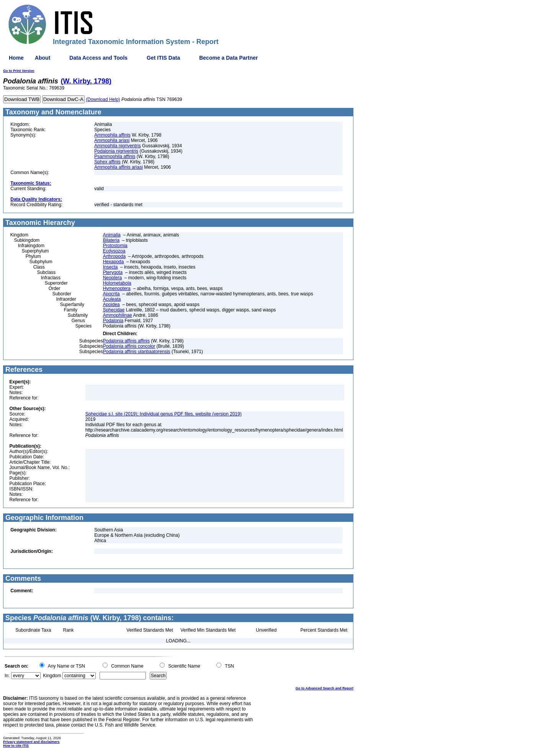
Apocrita (111, 294)
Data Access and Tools (98, 58)
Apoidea (111, 305)
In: (7, 676)
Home (16, 58)
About (43, 58)
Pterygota (113, 272)
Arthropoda (114, 256)
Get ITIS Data (163, 58)
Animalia (112, 235)
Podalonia (113, 321)
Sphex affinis (107, 162)
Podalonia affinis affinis (126, 341)
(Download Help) (103, 99)
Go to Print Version (19, 71)
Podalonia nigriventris (116, 151)
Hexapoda (114, 262)
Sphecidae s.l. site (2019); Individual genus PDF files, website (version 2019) (164, 414)
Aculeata (112, 299)
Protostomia (115, 246)
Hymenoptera (117, 288)
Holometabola (117, 283)
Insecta (110, 267)
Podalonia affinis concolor (129, 346)
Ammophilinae (118, 315)
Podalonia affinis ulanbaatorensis (137, 352)
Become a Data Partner (228, 58)
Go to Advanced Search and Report (325, 688)
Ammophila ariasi (112, 140)
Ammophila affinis (112, 135)
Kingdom (52, 676)
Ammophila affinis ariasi (119, 167)
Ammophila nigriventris (117, 146)
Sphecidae (114, 310)
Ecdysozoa (114, 251)
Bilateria (111, 240)
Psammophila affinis (115, 156)
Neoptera (112, 278)
